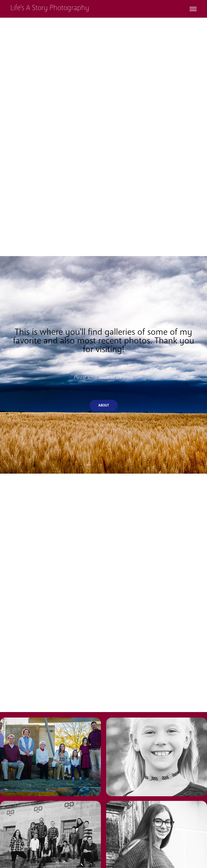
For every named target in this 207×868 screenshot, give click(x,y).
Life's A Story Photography (50, 8)
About (104, 405)
